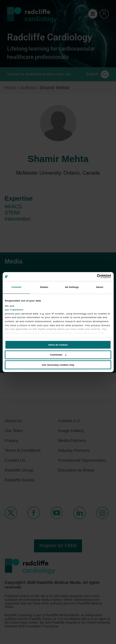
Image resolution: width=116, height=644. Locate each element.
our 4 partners (14, 310)
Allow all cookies (58, 345)
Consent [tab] (16, 287)
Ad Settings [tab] (72, 287)
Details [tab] (44, 287)
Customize (58, 355)
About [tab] (100, 287)
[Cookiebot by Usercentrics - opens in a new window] (84, 276)
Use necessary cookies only (58, 365)
